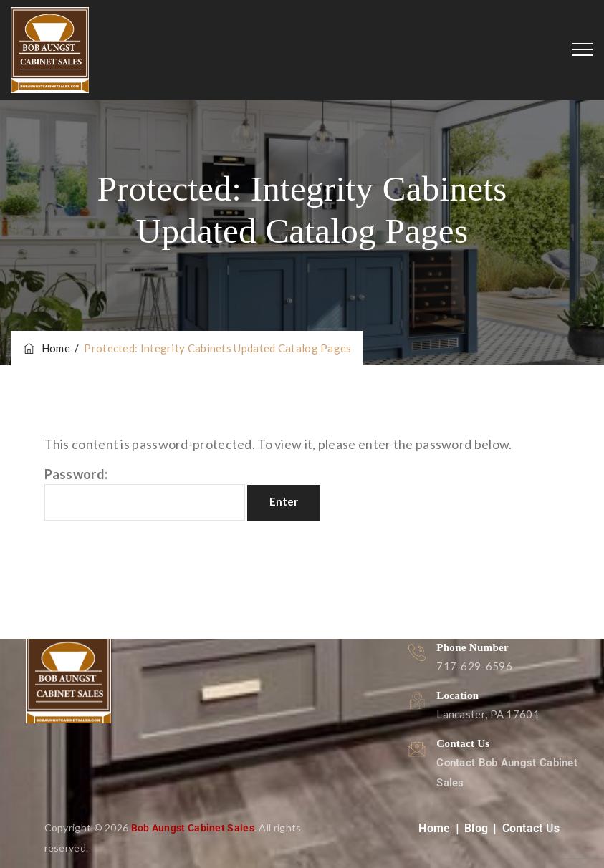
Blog (476, 828)
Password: (145, 493)
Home (46, 348)
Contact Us (531, 828)
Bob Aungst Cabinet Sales (193, 828)
